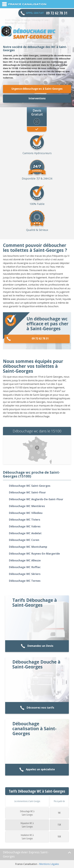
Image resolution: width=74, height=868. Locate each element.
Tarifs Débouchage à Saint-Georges (35, 603)
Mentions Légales (49, 864)
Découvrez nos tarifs (37, 708)
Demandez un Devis (37, 646)
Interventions (37, 98)
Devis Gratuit (37, 112)
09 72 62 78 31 (28, 339)
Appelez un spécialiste (37, 770)
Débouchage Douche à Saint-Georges (36, 664)
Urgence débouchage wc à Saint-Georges (37, 89)
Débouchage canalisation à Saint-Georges (34, 729)
